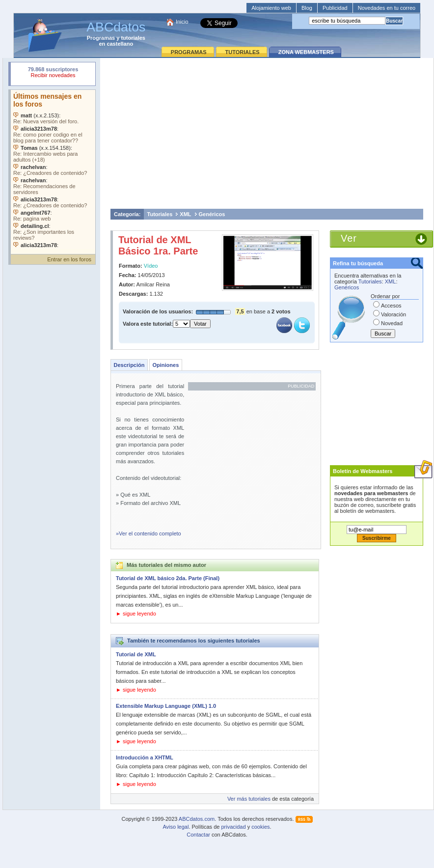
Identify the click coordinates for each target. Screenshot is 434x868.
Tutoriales (160, 214)
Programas (101, 38)
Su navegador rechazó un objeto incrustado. (53, 73)
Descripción (129, 365)
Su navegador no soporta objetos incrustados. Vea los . (53, 169)
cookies (260, 827)
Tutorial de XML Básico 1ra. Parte (158, 245)
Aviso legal (176, 827)
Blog (307, 8)
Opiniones (165, 365)
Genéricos (212, 214)
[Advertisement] (267, 133)
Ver (349, 238)
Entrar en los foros (69, 259)
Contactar (198, 835)
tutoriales (133, 38)
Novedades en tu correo (387, 8)
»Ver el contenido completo (149, 533)
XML (185, 214)
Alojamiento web (271, 8)
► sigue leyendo (136, 614)
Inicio (182, 22)
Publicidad (335, 8)
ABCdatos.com (197, 819)
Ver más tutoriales (249, 799)
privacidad (233, 827)
